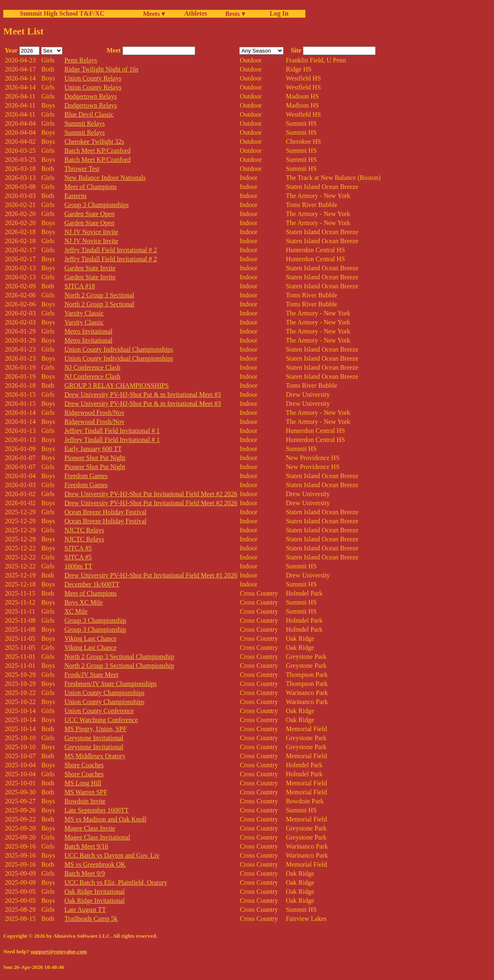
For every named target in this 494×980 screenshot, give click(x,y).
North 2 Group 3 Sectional (99, 295)
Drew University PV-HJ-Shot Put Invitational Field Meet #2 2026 (151, 494)
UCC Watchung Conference (101, 720)
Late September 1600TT (97, 810)
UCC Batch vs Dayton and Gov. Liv (112, 855)
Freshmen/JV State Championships (111, 684)
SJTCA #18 (80, 286)
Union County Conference (99, 711)
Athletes (196, 13)
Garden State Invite (90, 268)
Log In (277, 13)
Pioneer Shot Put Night (95, 458)
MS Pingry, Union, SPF (96, 729)
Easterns (76, 196)
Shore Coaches (84, 765)
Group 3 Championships (97, 205)
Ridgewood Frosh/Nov (95, 413)
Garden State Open (90, 214)
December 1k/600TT (92, 584)
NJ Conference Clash (92, 367)
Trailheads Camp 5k (91, 919)
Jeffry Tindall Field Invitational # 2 (111, 250)
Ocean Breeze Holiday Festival (105, 512)
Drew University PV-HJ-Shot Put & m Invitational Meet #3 (143, 395)
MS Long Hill (83, 783)
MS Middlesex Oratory (95, 756)
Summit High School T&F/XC (62, 13)
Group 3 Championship (95, 620)
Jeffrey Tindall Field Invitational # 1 (112, 431)
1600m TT (78, 566)
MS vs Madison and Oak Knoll (106, 819)
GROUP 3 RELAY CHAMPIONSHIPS (117, 385)
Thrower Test (82, 169)
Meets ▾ (154, 14)
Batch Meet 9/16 (87, 846)
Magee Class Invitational (97, 837)
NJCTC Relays (84, 530)
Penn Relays (81, 60)
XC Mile (76, 611)
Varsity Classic (84, 313)
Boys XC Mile (84, 602)
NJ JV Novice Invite (91, 232)
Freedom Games (86, 476)
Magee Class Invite (90, 828)
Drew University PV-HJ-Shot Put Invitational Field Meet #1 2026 (151, 575)
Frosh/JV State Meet (91, 675)
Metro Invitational (89, 331)
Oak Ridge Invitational (95, 891)
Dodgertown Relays (91, 96)
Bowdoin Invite (85, 801)
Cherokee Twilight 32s (94, 141)
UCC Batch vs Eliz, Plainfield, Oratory (116, 882)
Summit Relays (85, 123)
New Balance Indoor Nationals (105, 178)
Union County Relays (93, 78)
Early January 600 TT (93, 449)
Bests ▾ (235, 14)
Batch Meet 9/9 (85, 873)
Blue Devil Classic (89, 114)
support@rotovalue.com (59, 951)
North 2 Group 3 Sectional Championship (119, 657)
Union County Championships (105, 693)
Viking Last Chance (91, 638)
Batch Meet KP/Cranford (98, 151)
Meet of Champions (91, 187)
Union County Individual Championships (119, 349)
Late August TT (85, 910)
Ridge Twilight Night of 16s (102, 69)
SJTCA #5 (78, 548)
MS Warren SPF (86, 792)
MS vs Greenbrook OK (95, 864)
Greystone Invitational (94, 738)
